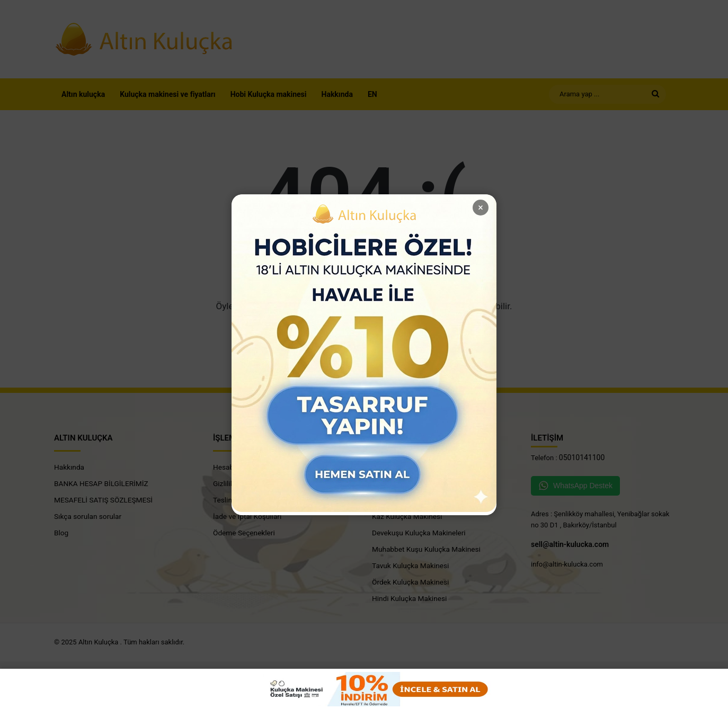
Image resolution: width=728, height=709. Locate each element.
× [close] (481, 207)
